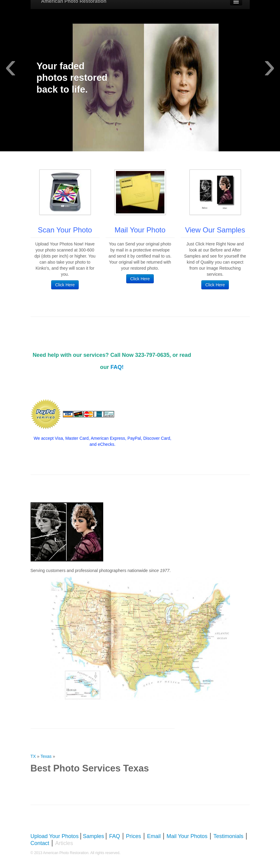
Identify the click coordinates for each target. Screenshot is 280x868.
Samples (94, 836)
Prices (133, 836)
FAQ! (117, 367)
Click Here (65, 285)
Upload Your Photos (55, 836)
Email (154, 836)
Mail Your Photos (187, 836)
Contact (40, 843)
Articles (64, 843)
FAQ (114, 836)
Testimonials (228, 836)
